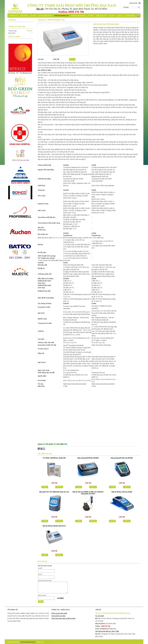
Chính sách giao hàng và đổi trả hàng (63, 618)
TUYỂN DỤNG (130, 16)
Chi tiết (45, 487)
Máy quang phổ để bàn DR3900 (88, 458)
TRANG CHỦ (13, 16)
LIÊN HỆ (119, 16)
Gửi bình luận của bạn (45, 581)
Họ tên (40, 568)
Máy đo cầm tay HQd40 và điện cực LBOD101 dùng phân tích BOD (88, 493)
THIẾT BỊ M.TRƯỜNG (78, 16)
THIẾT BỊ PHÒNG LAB (61, 16)
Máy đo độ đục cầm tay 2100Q (122, 492)
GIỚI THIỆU (24, 16)
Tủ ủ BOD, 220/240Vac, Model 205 (54, 458)
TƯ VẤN (33, 16)
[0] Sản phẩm (134, 3)
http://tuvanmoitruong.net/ (28, 642)
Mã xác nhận (42, 595)
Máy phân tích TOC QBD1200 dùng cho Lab (54, 492)
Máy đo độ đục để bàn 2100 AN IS (54, 526)
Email (40, 574)
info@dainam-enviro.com (108, 629)
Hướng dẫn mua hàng (58, 616)
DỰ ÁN (112, 16)
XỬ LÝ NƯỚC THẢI (45, 16)
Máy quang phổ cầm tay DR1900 (122, 458)
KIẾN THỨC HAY (101, 16)
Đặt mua (72, 59)
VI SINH (91, 15)
